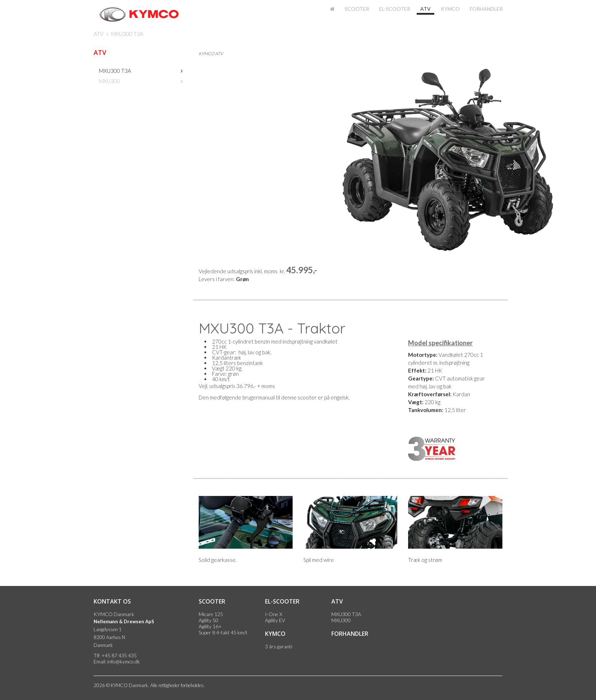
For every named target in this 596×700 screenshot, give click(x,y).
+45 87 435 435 (119, 655)
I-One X (274, 614)
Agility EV (275, 620)
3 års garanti (279, 646)
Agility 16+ (210, 626)
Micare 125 (211, 614)
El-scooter (395, 9)
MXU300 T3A (127, 34)
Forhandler (486, 9)
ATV (425, 9)
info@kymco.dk (124, 661)
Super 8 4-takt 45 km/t (223, 632)
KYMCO (450, 9)
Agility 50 (209, 620)
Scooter (357, 9)
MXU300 (110, 81)
